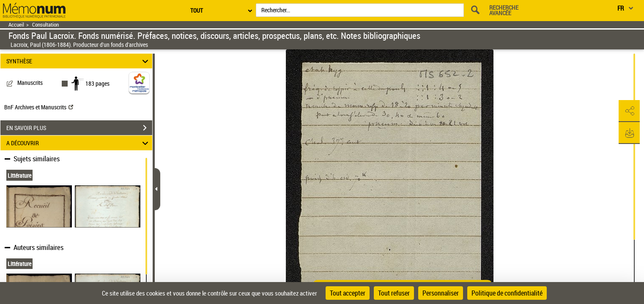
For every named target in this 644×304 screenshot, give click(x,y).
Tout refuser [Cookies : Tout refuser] (394, 293)
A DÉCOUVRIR (78, 143)
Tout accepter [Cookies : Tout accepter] (348, 293)
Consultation (45, 25)
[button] (629, 111)
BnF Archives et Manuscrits (39, 107)
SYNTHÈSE (78, 61)
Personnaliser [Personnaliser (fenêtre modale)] (441, 293)
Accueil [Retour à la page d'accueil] (16, 25)
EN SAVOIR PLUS (79, 128)
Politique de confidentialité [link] (507, 293)
